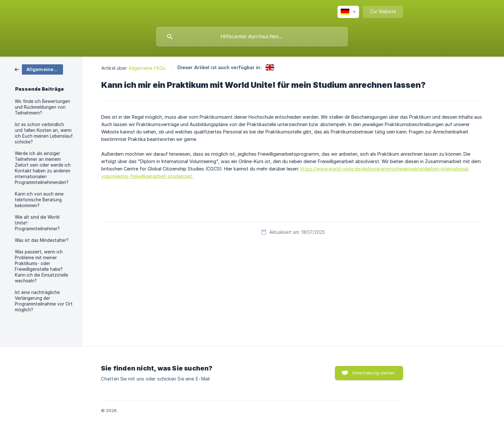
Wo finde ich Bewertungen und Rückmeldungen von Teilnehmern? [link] (42, 107)
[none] (348, 12)
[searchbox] (252, 37)
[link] (39, 69)
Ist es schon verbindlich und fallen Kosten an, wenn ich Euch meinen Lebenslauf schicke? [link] (44, 133)
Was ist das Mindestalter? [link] (42, 240)
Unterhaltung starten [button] (373, 373)
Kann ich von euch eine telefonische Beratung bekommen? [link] (39, 200)
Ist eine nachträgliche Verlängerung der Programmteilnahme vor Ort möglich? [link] (44, 301)
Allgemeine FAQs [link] (147, 68)
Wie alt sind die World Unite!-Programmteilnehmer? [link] (37, 223)
